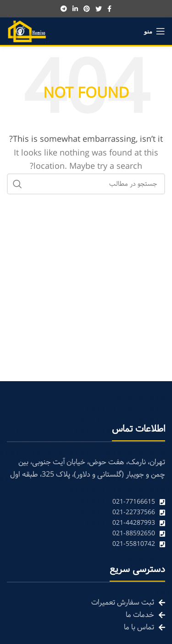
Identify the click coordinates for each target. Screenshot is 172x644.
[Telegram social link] (64, 9)
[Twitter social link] (99, 9)
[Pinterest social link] (87, 9)
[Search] (86, 184)
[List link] (86, 502)
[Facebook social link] (109, 9)
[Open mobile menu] (155, 31)
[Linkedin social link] (75, 9)
